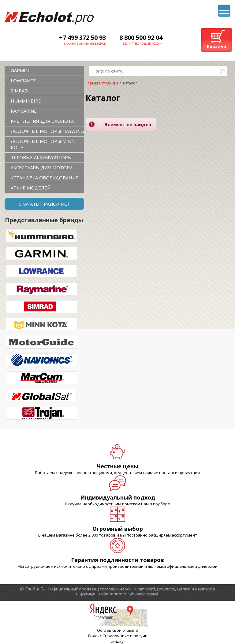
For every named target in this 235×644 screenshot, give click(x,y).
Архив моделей (31, 188)
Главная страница (102, 83)
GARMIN (20, 70)
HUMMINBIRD (26, 101)
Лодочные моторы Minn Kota (43, 144)
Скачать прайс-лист (44, 204)
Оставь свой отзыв (116, 630)
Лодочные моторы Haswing (47, 131)
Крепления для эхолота (42, 121)
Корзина (216, 46)
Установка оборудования (45, 178)
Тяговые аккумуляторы (41, 157)
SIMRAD (19, 91)
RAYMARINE (24, 111)
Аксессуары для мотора (42, 167)
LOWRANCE (23, 80)
